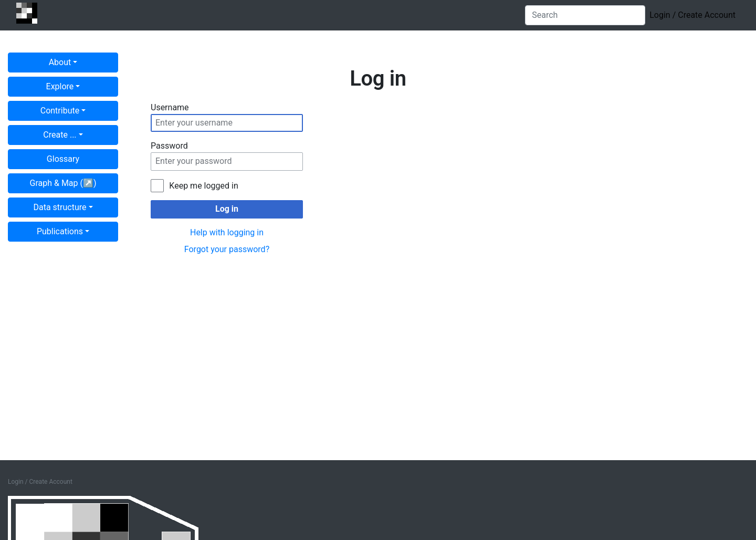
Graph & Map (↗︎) (63, 183)
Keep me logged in (203, 186)
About (60, 62)
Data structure (60, 207)
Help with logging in (227, 232)
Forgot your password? (227, 249)
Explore (60, 86)
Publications (60, 231)
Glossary (63, 159)
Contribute (60, 111)
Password (169, 146)
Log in (227, 209)
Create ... (60, 135)
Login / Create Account (692, 15)
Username (170, 107)
